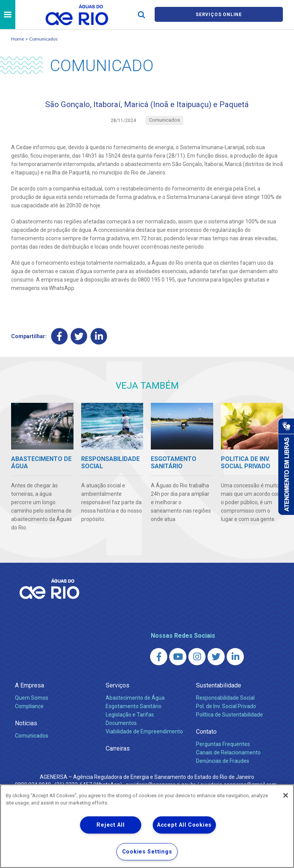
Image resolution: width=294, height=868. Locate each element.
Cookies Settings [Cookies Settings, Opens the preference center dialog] (147, 852)
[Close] (286, 795)
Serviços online (219, 15)
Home (18, 39)
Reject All (110, 825)
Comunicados (43, 39)
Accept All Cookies (184, 825)
